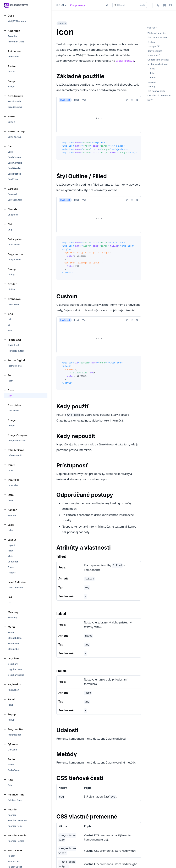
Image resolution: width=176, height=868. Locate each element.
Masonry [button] (13, 612)
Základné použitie (157, 33)
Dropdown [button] (14, 299)
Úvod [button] (11, 16)
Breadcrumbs (15, 107)
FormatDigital (15, 366)
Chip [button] (10, 224)
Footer (11, 567)
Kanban (12, 515)
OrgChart (13, 664)
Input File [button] (14, 480)
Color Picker (14, 245)
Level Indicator (15, 588)
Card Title (13, 179)
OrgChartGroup (16, 675)
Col (9, 325)
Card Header (14, 168)
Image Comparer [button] (18, 435)
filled (153, 69)
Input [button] (11, 465)
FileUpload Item (16, 351)
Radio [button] (11, 759)
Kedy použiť (153, 46)
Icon (10, 396)
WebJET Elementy (17, 21)
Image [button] (12, 420)
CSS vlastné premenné (159, 95)
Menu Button (15, 638)
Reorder (12, 815)
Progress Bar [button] (16, 729)
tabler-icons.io (125, 61)
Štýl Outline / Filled (157, 38)
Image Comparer (17, 440)
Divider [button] (12, 284)
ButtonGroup (15, 137)
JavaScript (65, 100)
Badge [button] (12, 81)
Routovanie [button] (15, 850)
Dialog (11, 274)
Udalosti (152, 82)
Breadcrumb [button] (15, 96)
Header (12, 573)
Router (11, 856)
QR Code (12, 750)
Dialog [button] (12, 269)
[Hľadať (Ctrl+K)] (130, 5)
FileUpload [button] (14, 340)
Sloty (150, 100)
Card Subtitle (14, 174)
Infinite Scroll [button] (16, 450)
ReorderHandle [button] (17, 835)
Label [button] (11, 525)
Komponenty (78, 5)
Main (10, 556)
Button (11, 122)
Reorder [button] (13, 809)
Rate (10, 785)
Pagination (13, 690)
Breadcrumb (14, 101)
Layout (11, 545)
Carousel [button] (13, 189)
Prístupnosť (153, 55)
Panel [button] (11, 699)
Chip (10, 230)
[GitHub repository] (170, 5)
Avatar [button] (12, 66)
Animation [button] (14, 51)
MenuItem (13, 643)
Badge (11, 86)
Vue (84, 100)
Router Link (14, 861)
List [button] (10, 597)
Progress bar (14, 735)
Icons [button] (11, 390)
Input (11, 470)
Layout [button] (12, 540)
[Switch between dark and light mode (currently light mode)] (159, 5)
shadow (62, 23)
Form (10, 381)
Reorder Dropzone (17, 820)
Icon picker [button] (15, 405)
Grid (10, 319)
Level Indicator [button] (17, 582)
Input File (13, 485)
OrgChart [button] (13, 658)
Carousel (12, 194)
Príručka (61, 5)
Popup (11, 720)
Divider (12, 289)
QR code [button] (13, 744)
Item (10, 500)
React (76, 100)
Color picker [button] (15, 239)
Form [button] (11, 375)
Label (11, 530)
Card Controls (15, 163)
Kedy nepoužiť (155, 51)
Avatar (11, 71)
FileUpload (13, 345)
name (153, 78)
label (153, 73)
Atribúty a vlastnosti (158, 64)
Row (10, 330)
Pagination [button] (14, 684)
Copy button (14, 259)
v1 (107, 5)
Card (10, 152)
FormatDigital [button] (16, 360)
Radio (11, 765)
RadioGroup (14, 770)
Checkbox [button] (14, 209)
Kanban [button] (12, 510)
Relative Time (15, 800)
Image (11, 425)
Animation (13, 57)
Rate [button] (11, 779)
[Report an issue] (137, 100)
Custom (151, 42)
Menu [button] (11, 627)
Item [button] (11, 495)
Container (13, 562)
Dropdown (13, 304)
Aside (11, 551)
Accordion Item (16, 42)
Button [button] (12, 116)
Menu (11, 632)
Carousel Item (15, 200)
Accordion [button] (14, 31)
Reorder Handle (16, 841)
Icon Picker (13, 411)
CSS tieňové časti (156, 91)
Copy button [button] (15, 254)
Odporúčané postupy (158, 60)
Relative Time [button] (16, 794)
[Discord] (164, 5)
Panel (11, 705)
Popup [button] (12, 714)
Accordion (13, 36)
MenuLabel (14, 649)
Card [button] (11, 146)
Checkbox (13, 215)
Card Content (15, 157)
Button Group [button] (16, 131)
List (10, 602)
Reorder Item (15, 826)
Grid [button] (10, 314)
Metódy (151, 87)
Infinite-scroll (15, 455)
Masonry (12, 617)
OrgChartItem (15, 669)
